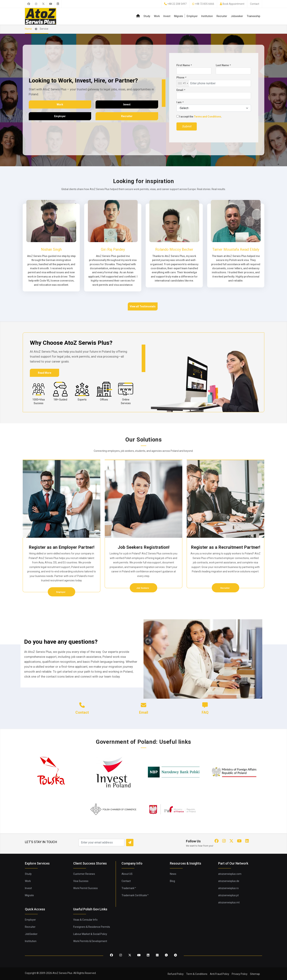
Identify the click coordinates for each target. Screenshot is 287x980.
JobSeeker (31, 934)
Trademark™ (129, 888)
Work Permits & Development (90, 941)
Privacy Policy (240, 974)
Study (147, 16)
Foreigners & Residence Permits (92, 927)
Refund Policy (176, 974)
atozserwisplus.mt (229, 902)
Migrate (179, 16)
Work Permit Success (85, 888)
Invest (167, 16)
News (173, 874)
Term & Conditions (197, 974)
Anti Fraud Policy (220, 974)
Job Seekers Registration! (144, 547)
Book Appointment (233, 4)
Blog (172, 881)
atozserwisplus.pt (228, 895)
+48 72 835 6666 (205, 4)
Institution (207, 16)
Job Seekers (143, 588)
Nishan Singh (51, 249)
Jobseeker (237, 16)
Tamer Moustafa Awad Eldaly (236, 249)
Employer (192, 16)
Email (181, 90)
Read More (45, 373)
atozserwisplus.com (230, 874)
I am (180, 102)
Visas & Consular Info (85, 920)
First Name (184, 65)
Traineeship (254, 16)
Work (157, 16)
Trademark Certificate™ (135, 895)
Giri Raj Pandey (113, 249)
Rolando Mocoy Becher (174, 249)
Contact (255, 4)
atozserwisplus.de (229, 881)
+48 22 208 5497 (177, 4)
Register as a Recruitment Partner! (226, 547)
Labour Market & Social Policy (90, 934)
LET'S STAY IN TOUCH (41, 842)
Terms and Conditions (207, 117)
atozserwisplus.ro (228, 888)
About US (127, 874)
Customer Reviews (84, 874)
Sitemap (255, 974)
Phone (181, 78)
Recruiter (222, 16)
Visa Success (81, 881)
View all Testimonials (143, 306)
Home (28, 29)
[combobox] (183, 83)
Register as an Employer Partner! (62, 547)
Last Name (223, 65)
